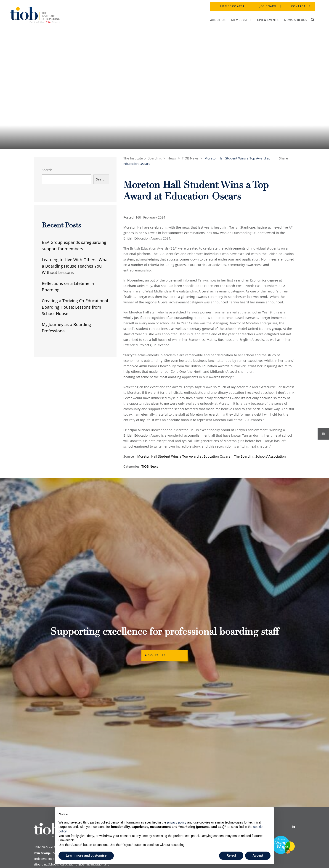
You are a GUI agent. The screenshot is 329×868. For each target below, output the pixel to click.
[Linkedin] (293, 717)
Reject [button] (231, 855)
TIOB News (150, 466)
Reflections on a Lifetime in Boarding (68, 287)
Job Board (266, 4)
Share (283, 158)
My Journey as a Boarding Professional (66, 328)
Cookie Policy (133, 717)
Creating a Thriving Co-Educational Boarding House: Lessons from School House (75, 307)
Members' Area (230, 4)
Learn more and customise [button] (86, 855)
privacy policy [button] (177, 822)
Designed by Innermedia (278, 859)
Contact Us (299, 4)
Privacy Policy (134, 731)
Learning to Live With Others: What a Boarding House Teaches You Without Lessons (75, 266)
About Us (155, 600)
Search (47, 170)
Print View (41, 849)
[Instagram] (323, 434)
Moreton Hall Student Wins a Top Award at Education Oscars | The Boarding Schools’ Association (212, 456)
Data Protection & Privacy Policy (147, 724)
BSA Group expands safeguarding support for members (74, 245)
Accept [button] (258, 855)
